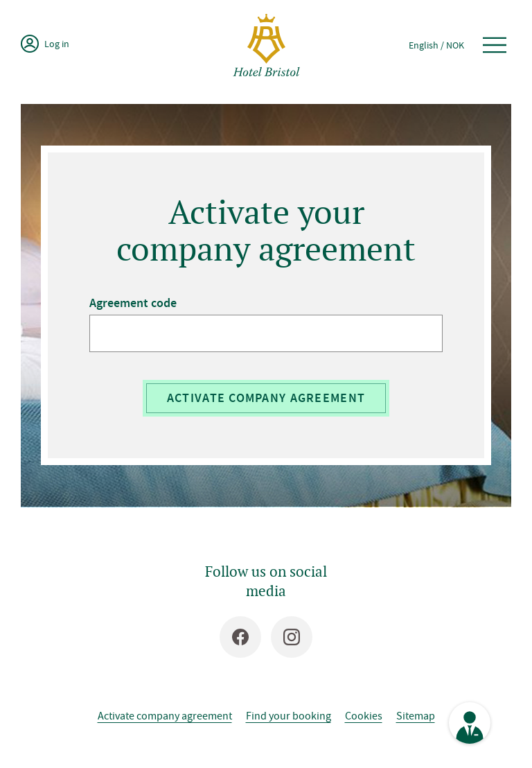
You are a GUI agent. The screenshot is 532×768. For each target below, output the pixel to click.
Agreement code (133, 303)
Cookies (364, 715)
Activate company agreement (266, 398)
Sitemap (416, 715)
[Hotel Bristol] (266, 45)
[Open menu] (495, 45)
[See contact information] (470, 723)
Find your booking (289, 715)
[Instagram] (292, 637)
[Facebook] (240, 637)
